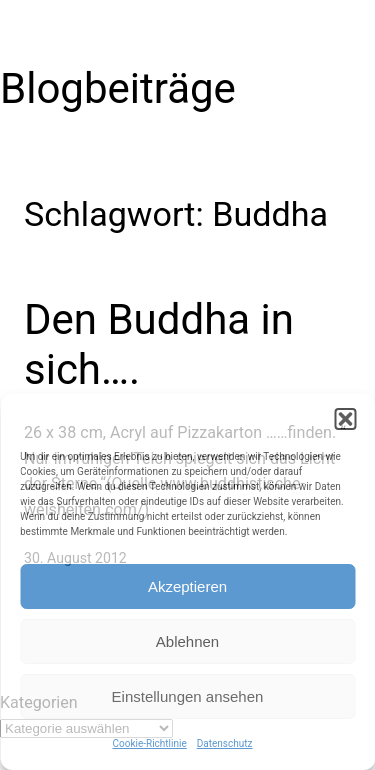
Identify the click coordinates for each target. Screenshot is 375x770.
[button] (345, 419)
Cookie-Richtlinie (150, 743)
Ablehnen (187, 641)
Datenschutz (225, 743)
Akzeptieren (187, 586)
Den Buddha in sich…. (159, 344)
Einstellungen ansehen (188, 696)
